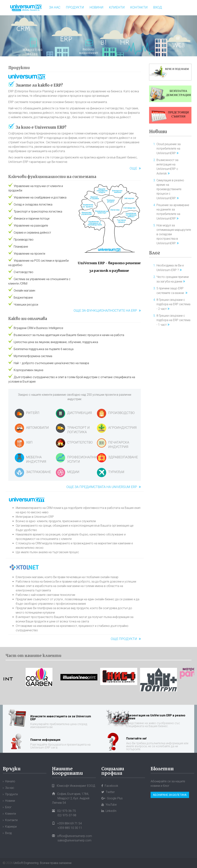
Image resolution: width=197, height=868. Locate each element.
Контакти (139, 7)
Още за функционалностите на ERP (105, 310)
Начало (10, 781)
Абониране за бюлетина (170, 795)
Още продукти (124, 639)
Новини (96, 7)
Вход (158, 7)
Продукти (75, 7)
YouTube (109, 805)
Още (133, 168)
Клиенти (117, 7)
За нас (55, 7)
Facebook (110, 786)
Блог (155, 253)
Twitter (108, 792)
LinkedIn (109, 811)
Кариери (11, 827)
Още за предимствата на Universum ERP (102, 487)
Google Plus (112, 798)
